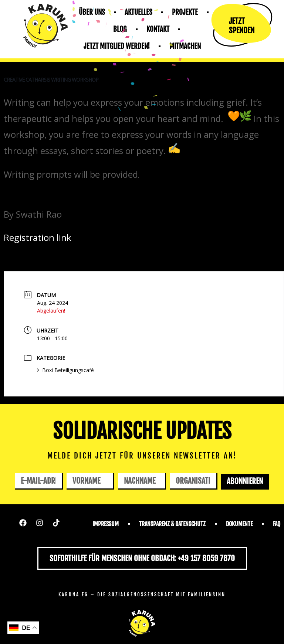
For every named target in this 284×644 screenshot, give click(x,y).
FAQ (277, 524)
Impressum (106, 524)
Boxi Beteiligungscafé (65, 370)
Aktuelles (138, 12)
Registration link (38, 237)
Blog (120, 29)
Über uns (92, 12)
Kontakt (158, 29)
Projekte (185, 12)
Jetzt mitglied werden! (117, 46)
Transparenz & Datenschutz (172, 524)
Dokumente (239, 524)
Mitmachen (185, 46)
